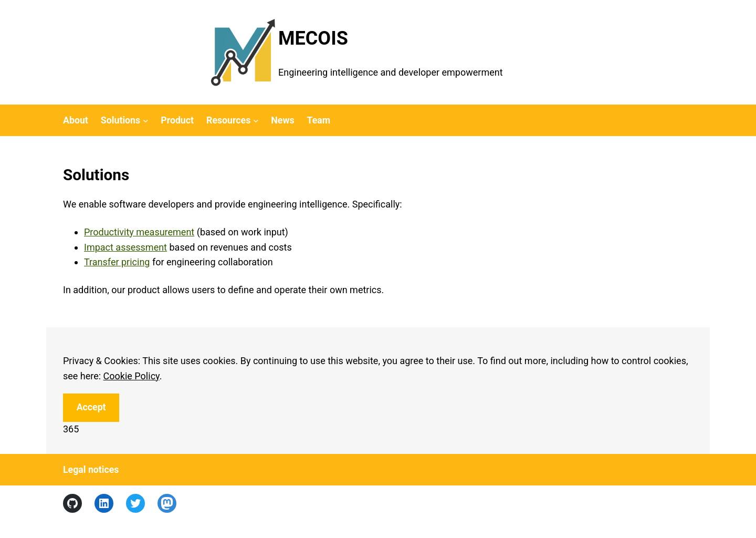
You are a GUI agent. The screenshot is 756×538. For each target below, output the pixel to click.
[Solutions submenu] (146, 121)
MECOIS (313, 38)
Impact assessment (125, 247)
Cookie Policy (132, 376)
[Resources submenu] (256, 121)
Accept (91, 407)
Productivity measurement (139, 232)
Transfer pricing (117, 262)
